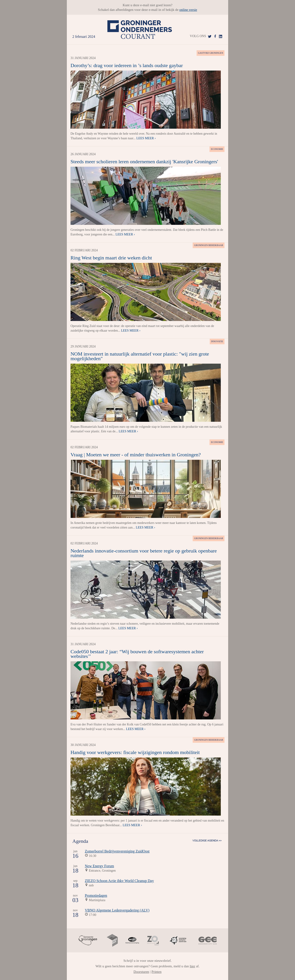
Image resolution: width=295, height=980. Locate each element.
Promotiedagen (96, 895)
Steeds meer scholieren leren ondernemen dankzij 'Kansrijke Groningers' (144, 162)
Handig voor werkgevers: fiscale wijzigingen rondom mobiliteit (135, 752)
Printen (156, 972)
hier (192, 966)
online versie (188, 10)
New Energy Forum (99, 866)
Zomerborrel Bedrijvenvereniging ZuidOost (117, 851)
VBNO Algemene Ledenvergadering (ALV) (117, 910)
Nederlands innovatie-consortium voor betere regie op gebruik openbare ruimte (144, 553)
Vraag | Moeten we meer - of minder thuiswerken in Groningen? (136, 455)
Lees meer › (146, 138)
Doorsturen (141, 972)
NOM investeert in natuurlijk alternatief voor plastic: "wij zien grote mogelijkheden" (140, 356)
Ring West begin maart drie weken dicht (111, 258)
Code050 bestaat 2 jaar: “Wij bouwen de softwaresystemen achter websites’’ (137, 654)
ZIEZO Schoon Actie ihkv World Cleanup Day (119, 881)
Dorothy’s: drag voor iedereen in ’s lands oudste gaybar (127, 65)
